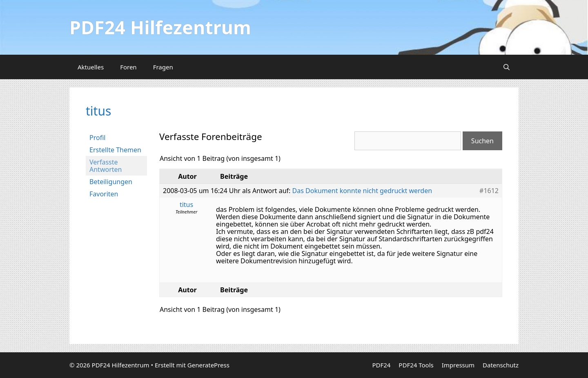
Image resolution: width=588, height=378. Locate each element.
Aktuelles (91, 67)
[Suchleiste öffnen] (507, 67)
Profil (97, 138)
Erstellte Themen (115, 150)
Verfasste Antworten (106, 166)
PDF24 (381, 365)
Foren (128, 67)
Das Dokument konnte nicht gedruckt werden (362, 191)
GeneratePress (208, 365)
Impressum (458, 365)
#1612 (489, 191)
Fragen (163, 67)
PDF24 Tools (416, 365)
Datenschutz (501, 365)
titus (98, 111)
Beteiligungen (111, 182)
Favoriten (104, 194)
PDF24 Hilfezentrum (160, 27)
